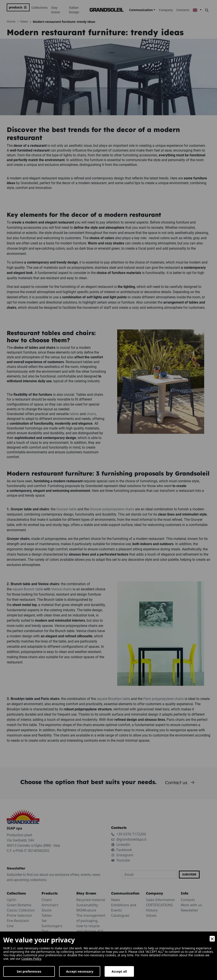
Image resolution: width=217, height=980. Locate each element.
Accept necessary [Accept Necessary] (80, 971)
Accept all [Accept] (119, 971)
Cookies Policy (31, 959)
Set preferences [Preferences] (29, 971)
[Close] (212, 939)
